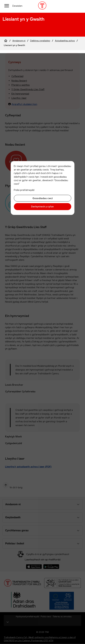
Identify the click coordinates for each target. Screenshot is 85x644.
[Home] (6, 41)
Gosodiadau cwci (43, 198)
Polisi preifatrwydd (24, 190)
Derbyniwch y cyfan (42, 207)
